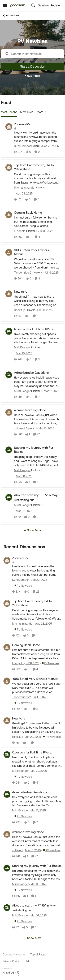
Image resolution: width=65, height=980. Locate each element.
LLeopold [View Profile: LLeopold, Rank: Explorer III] (20, 231)
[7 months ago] (50, 146)
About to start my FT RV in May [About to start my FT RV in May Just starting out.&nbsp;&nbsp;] (36, 495)
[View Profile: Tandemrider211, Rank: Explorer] (9, 252)
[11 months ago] (24, 193)
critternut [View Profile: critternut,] (18, 850)
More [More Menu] (41, 112)
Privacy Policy (11, 961)
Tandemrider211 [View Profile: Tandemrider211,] (22, 697)
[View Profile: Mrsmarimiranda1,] (7, 603)
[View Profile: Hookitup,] (7, 721)
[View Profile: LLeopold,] (7, 647)
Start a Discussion (33, 66)
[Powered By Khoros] (32, 972)
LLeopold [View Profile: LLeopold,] (18, 663)
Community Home (14, 954)
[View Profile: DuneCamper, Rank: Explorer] (9, 127)
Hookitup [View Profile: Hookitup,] (18, 737)
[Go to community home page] (18, 5)
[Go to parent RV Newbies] (22, 586)
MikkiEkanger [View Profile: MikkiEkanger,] (20, 771)
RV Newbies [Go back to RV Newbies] (11, 15)
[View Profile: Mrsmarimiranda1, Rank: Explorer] (9, 167)
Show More (32, 530)
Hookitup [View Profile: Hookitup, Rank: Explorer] (20, 310)
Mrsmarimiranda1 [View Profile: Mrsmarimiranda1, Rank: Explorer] (25, 188)
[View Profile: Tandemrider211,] (7, 681)
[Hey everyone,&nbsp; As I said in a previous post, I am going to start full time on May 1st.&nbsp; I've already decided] (37, 382)
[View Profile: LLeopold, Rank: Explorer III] (9, 215)
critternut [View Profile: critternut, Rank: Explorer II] (20, 429)
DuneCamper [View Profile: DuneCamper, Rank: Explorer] (22, 146)
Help (28, 961)
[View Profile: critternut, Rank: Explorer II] (9, 412)
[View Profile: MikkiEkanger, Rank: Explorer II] (9, 331)
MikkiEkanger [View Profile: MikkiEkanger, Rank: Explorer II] (22, 348)
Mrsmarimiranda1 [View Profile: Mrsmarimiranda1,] (23, 624)
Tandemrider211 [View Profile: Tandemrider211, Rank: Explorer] (24, 273)
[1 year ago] (46, 231)
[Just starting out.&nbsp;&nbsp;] (37, 500)
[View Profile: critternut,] (7, 834)
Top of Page (38, 954)
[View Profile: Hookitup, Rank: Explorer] (9, 294)
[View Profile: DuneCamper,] (7, 560)
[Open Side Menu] (5, 5)
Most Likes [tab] (27, 112)
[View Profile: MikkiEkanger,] (7, 755)
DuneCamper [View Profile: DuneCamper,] (20, 580)
